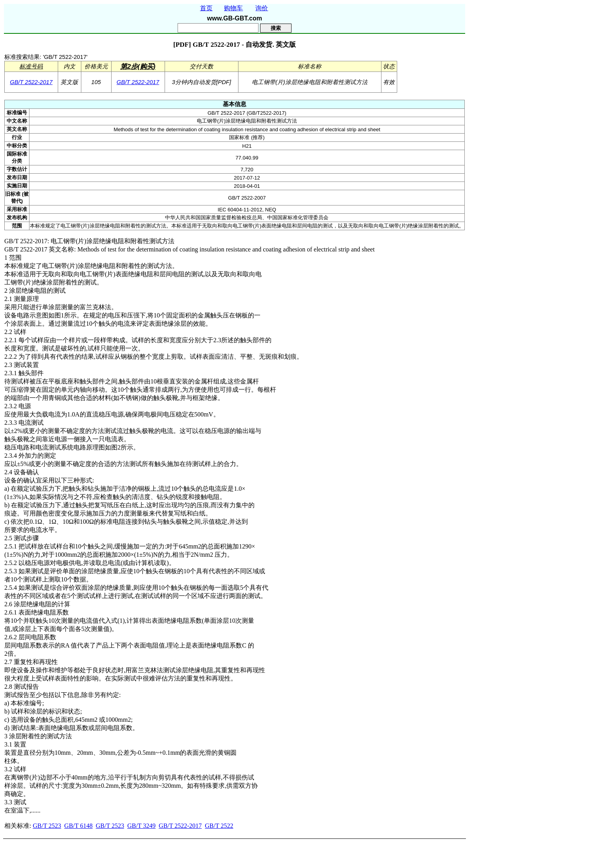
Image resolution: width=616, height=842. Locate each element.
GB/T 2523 (47, 826)
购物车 (233, 8)
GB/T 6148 (79, 826)
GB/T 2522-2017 (31, 82)
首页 (206, 8)
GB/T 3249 (141, 826)
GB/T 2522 (219, 826)
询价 (262, 8)
